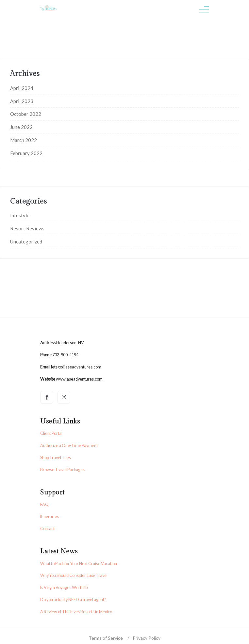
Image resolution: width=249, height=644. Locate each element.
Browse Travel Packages (62, 470)
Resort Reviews (27, 228)
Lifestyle (20, 215)
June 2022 (21, 127)
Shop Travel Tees (56, 458)
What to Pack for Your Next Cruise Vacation (79, 564)
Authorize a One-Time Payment (69, 446)
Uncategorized (26, 241)
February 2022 (26, 153)
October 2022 (26, 114)
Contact (47, 529)
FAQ (44, 504)
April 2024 (22, 88)
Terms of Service (106, 638)
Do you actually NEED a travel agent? (73, 600)
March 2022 (24, 140)
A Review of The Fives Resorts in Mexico (76, 612)
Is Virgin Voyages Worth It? (64, 588)
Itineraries (50, 517)
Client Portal (51, 433)
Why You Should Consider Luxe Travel (74, 575)
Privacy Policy (147, 638)
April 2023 (22, 101)
